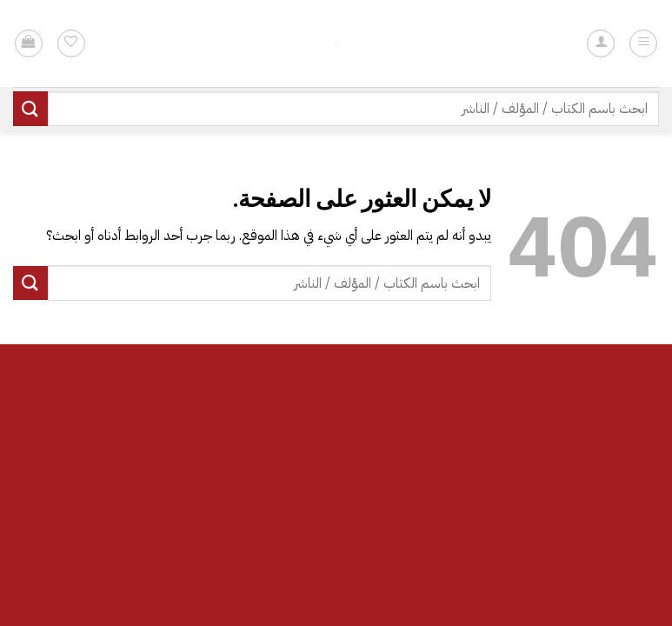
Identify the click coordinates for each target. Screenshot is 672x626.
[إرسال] (30, 108)
